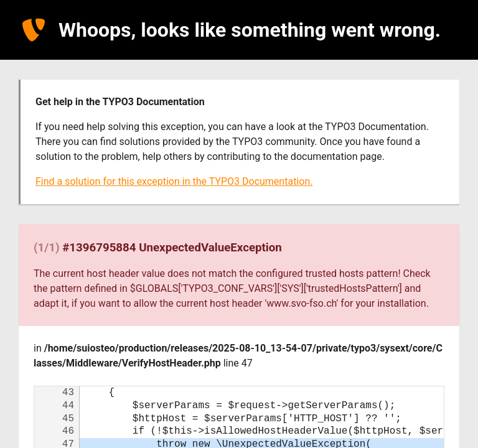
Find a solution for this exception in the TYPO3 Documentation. (174, 181)
